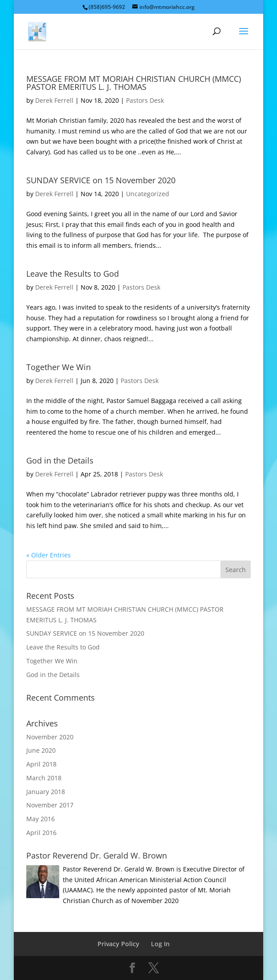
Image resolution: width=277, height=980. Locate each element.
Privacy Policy (118, 944)
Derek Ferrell (54, 100)
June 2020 (41, 750)
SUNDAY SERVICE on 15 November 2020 (101, 180)
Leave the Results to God (73, 274)
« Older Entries (49, 555)
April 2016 (41, 833)
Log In (160, 944)
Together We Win (59, 367)
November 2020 (50, 737)
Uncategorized (148, 194)
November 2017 (50, 805)
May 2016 (41, 819)
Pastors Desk (145, 100)
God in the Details (60, 460)
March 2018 (44, 778)
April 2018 (41, 764)
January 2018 (46, 792)
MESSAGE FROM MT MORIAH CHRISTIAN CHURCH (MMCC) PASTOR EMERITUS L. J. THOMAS (134, 83)
